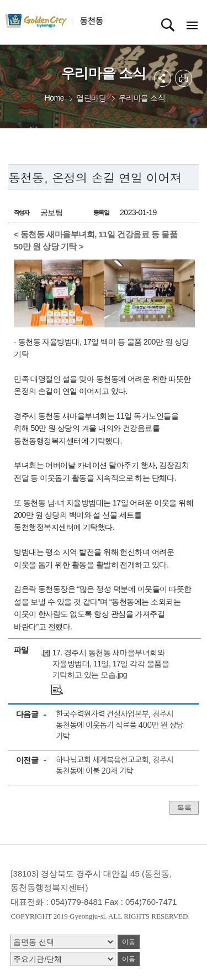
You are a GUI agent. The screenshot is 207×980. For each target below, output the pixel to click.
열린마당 (91, 98)
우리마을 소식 (142, 98)
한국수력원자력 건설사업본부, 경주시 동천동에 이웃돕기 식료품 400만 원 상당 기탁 (120, 725)
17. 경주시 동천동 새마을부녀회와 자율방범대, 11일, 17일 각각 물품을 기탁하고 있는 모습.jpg (111, 664)
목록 (184, 808)
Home (54, 98)
